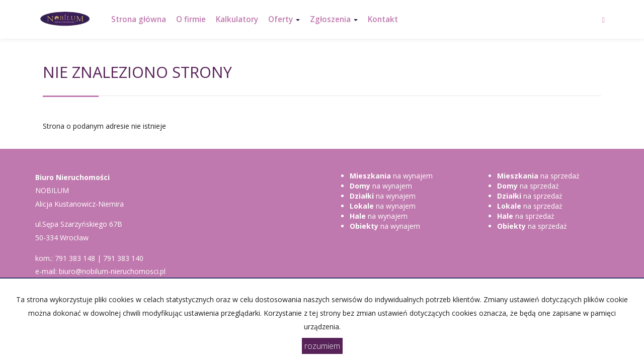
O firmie (191, 19)
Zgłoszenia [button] (334, 19)
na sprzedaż (538, 176)
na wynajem (391, 176)
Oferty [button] (284, 19)
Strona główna (139, 19)
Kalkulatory (237, 19)
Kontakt (383, 19)
